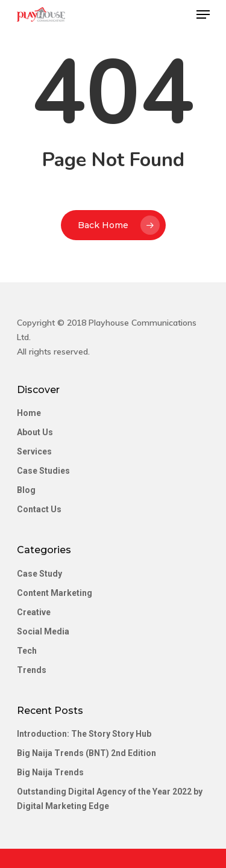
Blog (26, 490)
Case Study (39, 574)
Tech (27, 651)
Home (29, 413)
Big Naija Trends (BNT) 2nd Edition (86, 753)
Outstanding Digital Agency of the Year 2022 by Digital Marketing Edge (110, 799)
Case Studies (43, 471)
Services (34, 451)
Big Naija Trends (50, 772)
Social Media (43, 631)
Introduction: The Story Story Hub (84, 734)
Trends (32, 670)
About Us (35, 432)
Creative (34, 612)
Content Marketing (55, 593)
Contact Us (39, 509)
